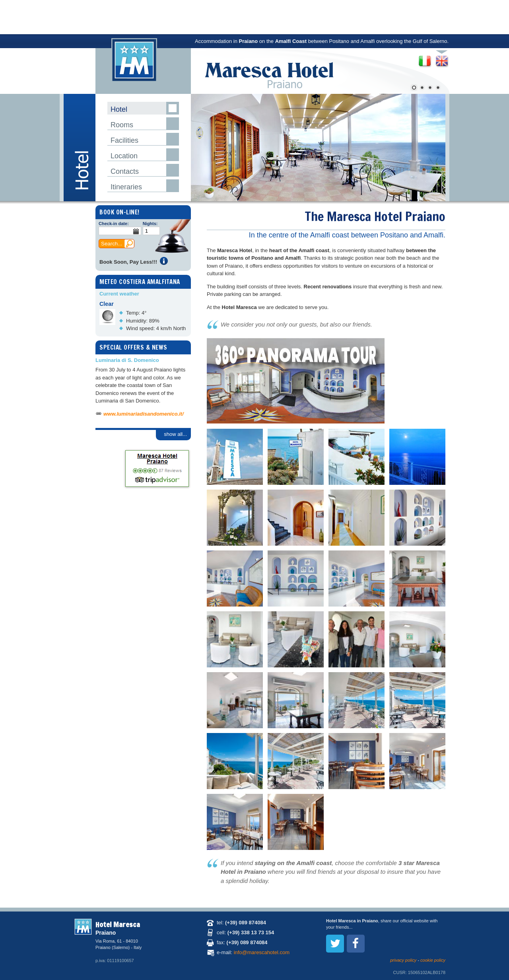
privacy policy (403, 960)
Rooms (122, 125)
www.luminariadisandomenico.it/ (144, 414)
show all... (175, 434)
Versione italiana (424, 59)
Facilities (124, 140)
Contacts (125, 171)
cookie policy (433, 960)
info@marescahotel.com (262, 952)
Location (124, 156)
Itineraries (126, 187)
